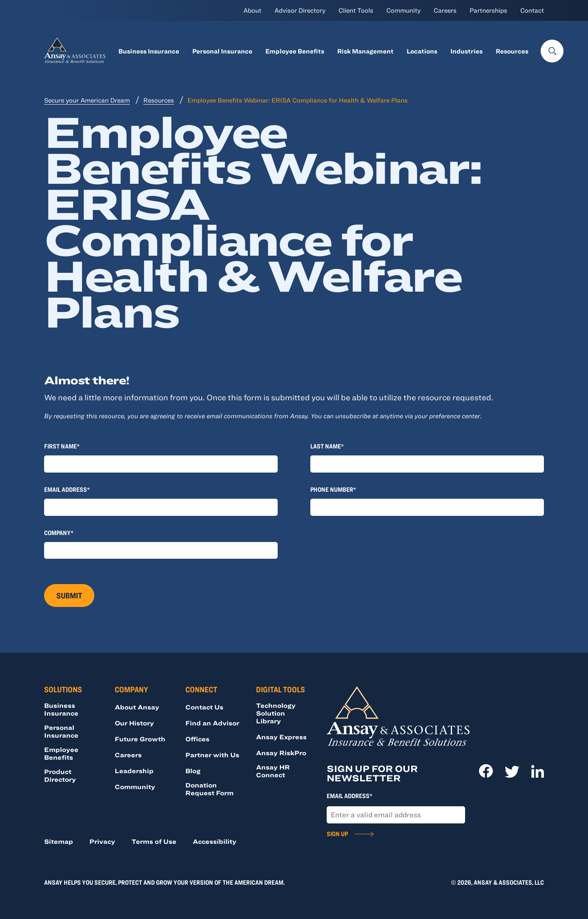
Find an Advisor (212, 723)
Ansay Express (281, 737)
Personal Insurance (222, 51)
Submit (69, 595)
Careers (445, 10)
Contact (532, 10)
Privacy (102, 841)
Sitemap (59, 841)
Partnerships (488, 10)
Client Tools (356, 10)
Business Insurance (149, 51)
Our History (134, 723)
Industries (467, 51)
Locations (422, 51)
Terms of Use (154, 841)
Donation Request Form (209, 789)
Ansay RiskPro (281, 753)
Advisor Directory (300, 10)
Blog (193, 771)
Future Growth (140, 739)
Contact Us (204, 707)
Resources (512, 51)
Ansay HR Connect (273, 771)
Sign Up (337, 834)
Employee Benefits (295, 51)
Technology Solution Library (276, 713)
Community (403, 10)
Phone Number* (333, 489)
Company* (59, 533)
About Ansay (137, 707)
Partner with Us (212, 755)
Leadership (134, 771)
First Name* (62, 446)
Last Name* (327, 446)
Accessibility (215, 841)
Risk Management (365, 51)
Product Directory (60, 775)
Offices (197, 739)
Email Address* (67, 489)
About (252, 10)
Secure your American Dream (87, 100)
